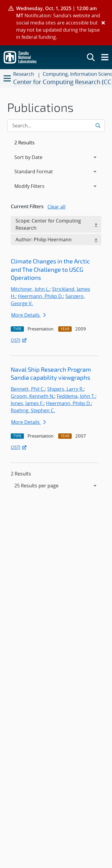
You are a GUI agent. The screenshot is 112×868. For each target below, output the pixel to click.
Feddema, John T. (76, 396)
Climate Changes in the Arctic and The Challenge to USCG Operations (50, 269)
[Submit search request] (98, 126)
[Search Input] (56, 126)
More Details (28, 315)
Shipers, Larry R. (65, 389)
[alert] (56, 23)
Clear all (56, 207)
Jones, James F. (27, 403)
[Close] (103, 23)
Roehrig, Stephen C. (33, 410)
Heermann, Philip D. (40, 296)
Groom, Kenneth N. (33, 396)
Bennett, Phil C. (28, 389)
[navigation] (56, 486)
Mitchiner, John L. (30, 289)
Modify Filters (37, 186)
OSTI (19, 340)
